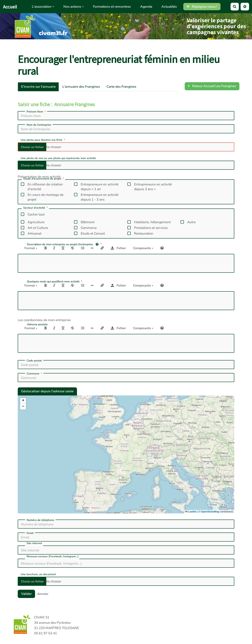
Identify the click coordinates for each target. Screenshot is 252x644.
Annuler (43, 594)
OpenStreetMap (210, 512)
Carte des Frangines (121, 87)
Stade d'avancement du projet (44, 179)
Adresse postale (37, 324)
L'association (43, 7)
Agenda (146, 7)
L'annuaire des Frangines (81, 87)
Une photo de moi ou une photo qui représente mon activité (58, 158)
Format (31, 248)
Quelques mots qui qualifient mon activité (55, 282)
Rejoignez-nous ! (202, 7)
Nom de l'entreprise (39, 125)
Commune (35, 374)
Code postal (34, 361)
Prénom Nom (37, 112)
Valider (26, 594)
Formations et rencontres (112, 7)
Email (30, 533)
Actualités (169, 7)
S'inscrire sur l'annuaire (38, 87)
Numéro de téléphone (40, 520)
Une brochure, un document (38, 574)
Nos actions (74, 7)
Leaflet (191, 512)
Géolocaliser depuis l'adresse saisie (47, 391)
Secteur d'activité (36, 208)
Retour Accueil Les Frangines (212, 86)
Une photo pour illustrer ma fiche (43, 140)
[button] (23, 401)
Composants (143, 248)
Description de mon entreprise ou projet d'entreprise (65, 244)
